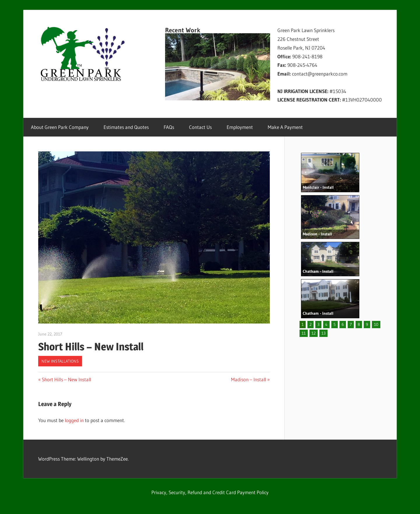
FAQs (169, 127)
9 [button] (367, 324)
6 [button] (343, 324)
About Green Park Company (60, 127)
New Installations (60, 361)
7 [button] (351, 324)
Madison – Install (249, 379)
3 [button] (318, 324)
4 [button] (326, 324)
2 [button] (310, 324)
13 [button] (323, 333)
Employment (240, 127)
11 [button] (304, 333)
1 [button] (303, 324)
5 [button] (335, 324)
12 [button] (314, 333)
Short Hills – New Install (66, 379)
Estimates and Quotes (126, 127)
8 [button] (359, 324)
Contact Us (200, 127)
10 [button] (376, 324)
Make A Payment (285, 127)
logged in (74, 420)
